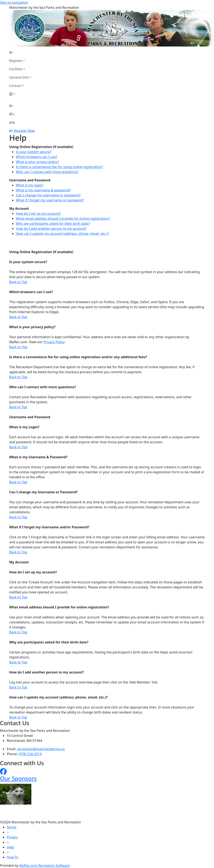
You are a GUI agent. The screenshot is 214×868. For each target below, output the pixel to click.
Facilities (16, 69)
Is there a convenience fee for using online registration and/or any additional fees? (78, 357)
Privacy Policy (54, 342)
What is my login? (30, 185)
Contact (15, 86)
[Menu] (12, 122)
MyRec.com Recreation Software (44, 865)
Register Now (24, 131)
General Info (19, 77)
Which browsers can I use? (37, 157)
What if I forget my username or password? (50, 200)
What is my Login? (24, 427)
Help (10, 847)
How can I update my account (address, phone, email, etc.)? (62, 234)
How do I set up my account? (38, 214)
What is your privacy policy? (38, 162)
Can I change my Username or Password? (43, 492)
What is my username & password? (43, 190)
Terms (11, 827)
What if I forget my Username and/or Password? (49, 527)
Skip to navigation (14, 3)
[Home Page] (20, 52)
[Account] (20, 94)
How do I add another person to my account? (51, 229)
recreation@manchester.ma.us (41, 749)
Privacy (12, 837)
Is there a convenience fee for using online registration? (59, 167)
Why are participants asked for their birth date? (53, 224)
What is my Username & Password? (38, 457)
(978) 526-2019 (30, 754)
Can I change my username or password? (48, 195)
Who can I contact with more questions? (47, 172)
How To (12, 857)
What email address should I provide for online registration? (63, 219)
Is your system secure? (34, 152)
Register (16, 61)
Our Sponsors (18, 778)
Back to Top (18, 282)
